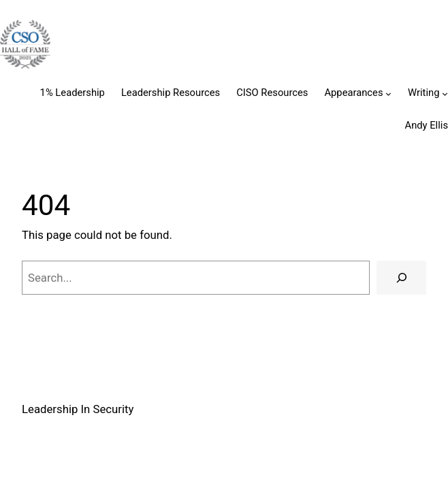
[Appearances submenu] (388, 94)
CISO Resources (272, 93)
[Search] (401, 278)
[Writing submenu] (445, 94)
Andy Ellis (427, 125)
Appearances (353, 93)
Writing (423, 93)
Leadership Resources (171, 93)
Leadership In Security (78, 409)
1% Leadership (73, 93)
